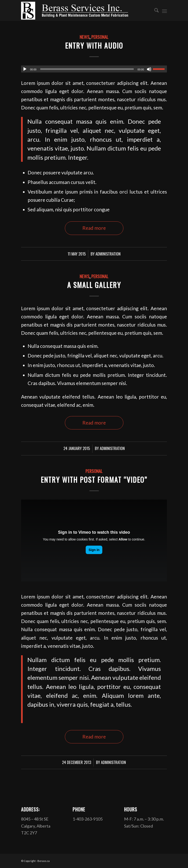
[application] (94, 69)
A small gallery (94, 285)
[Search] (154, 11)
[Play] (25, 69)
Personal (100, 37)
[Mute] (149, 69)
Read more (94, 228)
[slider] (87, 69)
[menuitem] (154, 11)
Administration (108, 254)
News (85, 37)
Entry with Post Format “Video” (94, 480)
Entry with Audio (94, 45)
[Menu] (164, 11)
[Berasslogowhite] (75, 11)
